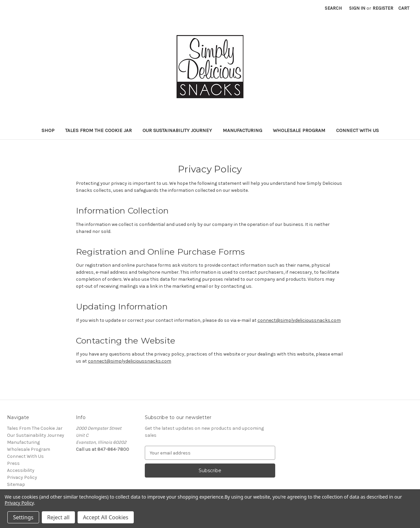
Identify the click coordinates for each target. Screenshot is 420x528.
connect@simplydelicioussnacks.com (299, 320)
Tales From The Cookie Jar (98, 130)
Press (13, 463)
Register (383, 8)
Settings (23, 517)
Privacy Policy (22, 477)
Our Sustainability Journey (177, 130)
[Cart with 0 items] (404, 8)
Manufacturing (242, 130)
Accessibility (21, 470)
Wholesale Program (299, 130)
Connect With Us (357, 130)
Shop (48, 130)
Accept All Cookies (106, 517)
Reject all (58, 517)
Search (333, 8)
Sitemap (16, 484)
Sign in (357, 8)
